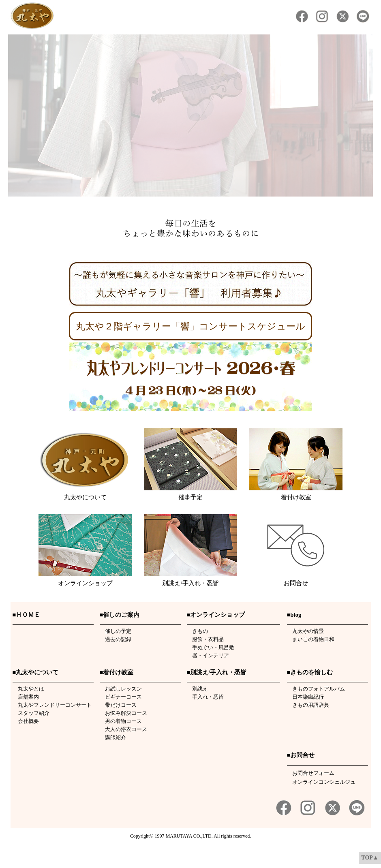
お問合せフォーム (313, 773)
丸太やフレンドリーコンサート (52, 705)
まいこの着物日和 (311, 639)
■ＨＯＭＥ (27, 615)
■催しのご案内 (120, 615)
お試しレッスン (121, 689)
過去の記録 (116, 639)
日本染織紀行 (305, 697)
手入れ (197, 697)
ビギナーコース (121, 697)
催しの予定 (116, 631)
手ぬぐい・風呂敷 (211, 647)
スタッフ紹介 (31, 713)
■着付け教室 (117, 672)
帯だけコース (118, 705)
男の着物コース (121, 721)
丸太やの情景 (305, 631)
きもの (197, 631)
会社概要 (26, 721)
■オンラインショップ (216, 615)
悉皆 (218, 697)
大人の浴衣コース (123, 729)
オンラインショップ (85, 583)
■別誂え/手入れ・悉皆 (217, 672)
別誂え (197, 689)
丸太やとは (28, 689)
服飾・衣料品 (205, 639)
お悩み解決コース (123, 713)
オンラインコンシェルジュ (324, 782)
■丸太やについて (36, 672)
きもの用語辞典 (308, 705)
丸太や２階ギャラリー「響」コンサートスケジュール (190, 326)
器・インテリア (208, 655)
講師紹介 (113, 737)
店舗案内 (26, 697)
